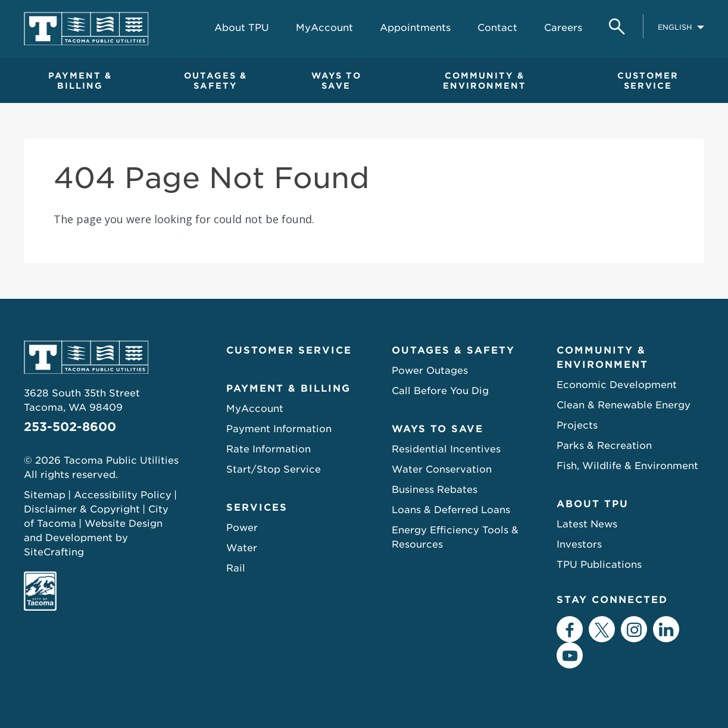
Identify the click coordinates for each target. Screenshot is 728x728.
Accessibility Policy (123, 495)
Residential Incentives (446, 449)
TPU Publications (599, 565)
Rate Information (268, 449)
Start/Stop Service (274, 469)
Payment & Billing (288, 388)
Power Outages (430, 371)
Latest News (587, 524)
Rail (236, 568)
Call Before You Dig (440, 391)
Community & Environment (602, 357)
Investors (579, 544)
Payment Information (279, 429)
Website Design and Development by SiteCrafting (93, 538)
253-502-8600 (70, 427)
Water (242, 548)
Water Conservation (442, 469)
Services (257, 507)
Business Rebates (435, 490)
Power (242, 528)
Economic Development (617, 385)
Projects (577, 425)
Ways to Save (438, 429)
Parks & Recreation (604, 446)
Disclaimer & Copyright (82, 509)
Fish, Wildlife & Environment (627, 466)
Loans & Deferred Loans (451, 510)
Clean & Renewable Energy (624, 405)
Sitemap (45, 495)
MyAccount (255, 409)
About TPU (593, 504)
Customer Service (289, 350)
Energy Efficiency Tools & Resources (455, 537)
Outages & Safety (453, 350)
